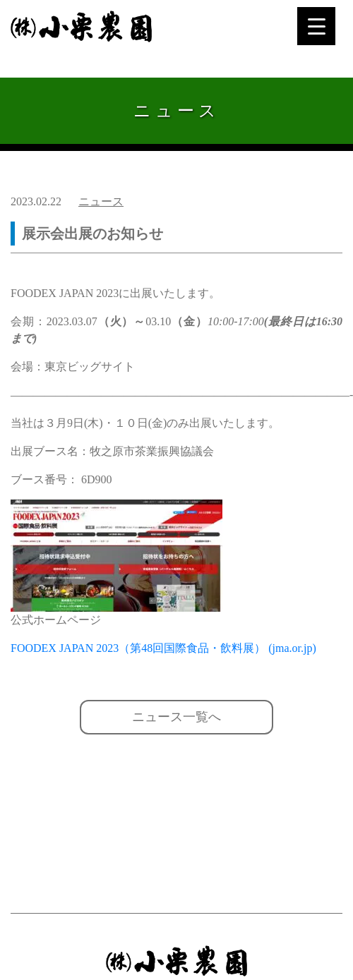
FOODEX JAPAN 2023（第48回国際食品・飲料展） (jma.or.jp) (163, 648)
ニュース (101, 201)
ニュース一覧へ (176, 717)
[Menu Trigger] (316, 26)
